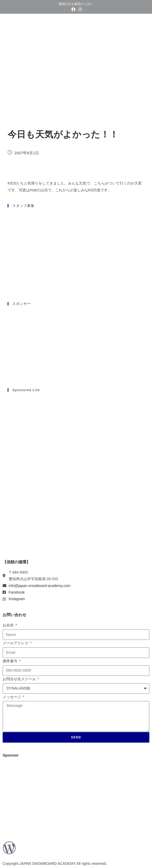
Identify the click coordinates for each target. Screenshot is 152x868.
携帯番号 (11, 661)
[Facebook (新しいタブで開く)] (73, 9)
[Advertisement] (76, 434)
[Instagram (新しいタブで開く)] (79, 9)
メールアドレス (16, 643)
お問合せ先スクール (20, 679)
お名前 (9, 625)
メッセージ (12, 697)
